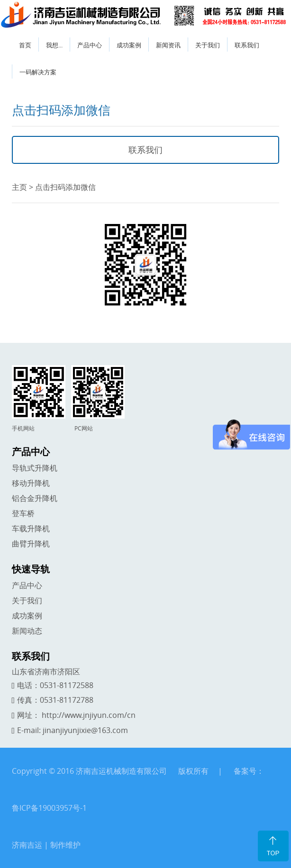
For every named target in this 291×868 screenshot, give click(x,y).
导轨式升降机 (35, 468)
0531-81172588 (67, 685)
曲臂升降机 (31, 544)
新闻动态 (27, 631)
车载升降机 (31, 528)
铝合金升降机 (35, 498)
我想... (54, 45)
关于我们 (208, 45)
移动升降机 (31, 483)
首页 (25, 45)
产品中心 (90, 45)
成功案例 (129, 45)
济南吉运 (27, 845)
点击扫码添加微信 (65, 187)
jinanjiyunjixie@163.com (85, 730)
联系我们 (247, 45)
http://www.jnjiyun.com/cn (89, 715)
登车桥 (23, 513)
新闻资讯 (168, 45)
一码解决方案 (38, 72)
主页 (19, 187)
